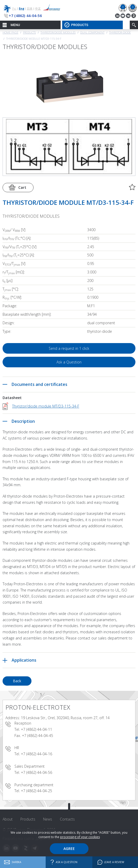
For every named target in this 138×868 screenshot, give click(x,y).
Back (17, 681)
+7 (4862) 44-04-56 (25, 16)
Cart (22, 187)
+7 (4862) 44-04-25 (36, 791)
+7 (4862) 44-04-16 (36, 754)
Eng (22, 8)
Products (29, 32)
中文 (38, 8)
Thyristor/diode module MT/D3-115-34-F (46, 406)
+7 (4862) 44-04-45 (38, 736)
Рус (14, 8)
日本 (30, 8)
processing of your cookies (80, 837)
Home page (10, 32)
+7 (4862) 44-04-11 (36, 729)
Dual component (92, 32)
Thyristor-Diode (120, 32)
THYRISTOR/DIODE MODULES (58, 32)
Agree (69, 849)
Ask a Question (69, 362)
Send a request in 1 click (69, 348)
